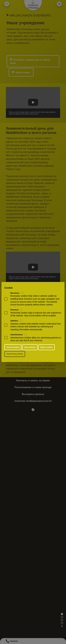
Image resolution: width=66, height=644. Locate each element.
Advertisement (16, 335)
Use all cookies (13, 347)
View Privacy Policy (15, 354)
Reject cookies (47, 347)
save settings (30, 347)
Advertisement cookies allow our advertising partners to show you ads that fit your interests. (36, 339)
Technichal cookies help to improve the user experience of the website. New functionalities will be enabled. (36, 314)
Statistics (14, 321)
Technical (14, 310)
